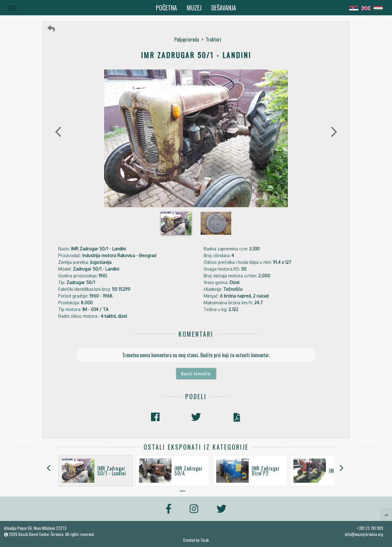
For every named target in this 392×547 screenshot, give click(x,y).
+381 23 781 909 (370, 528)
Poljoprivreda (187, 39)
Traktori (213, 39)
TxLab (205, 540)
